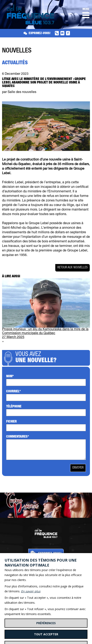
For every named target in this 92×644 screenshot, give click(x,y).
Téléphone (14, 407)
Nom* (10, 377)
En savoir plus (31, 591)
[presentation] (2, 342)
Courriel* (14, 392)
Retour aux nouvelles (73, 268)
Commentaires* (18, 437)
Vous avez (52, 358)
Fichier (11, 422)
